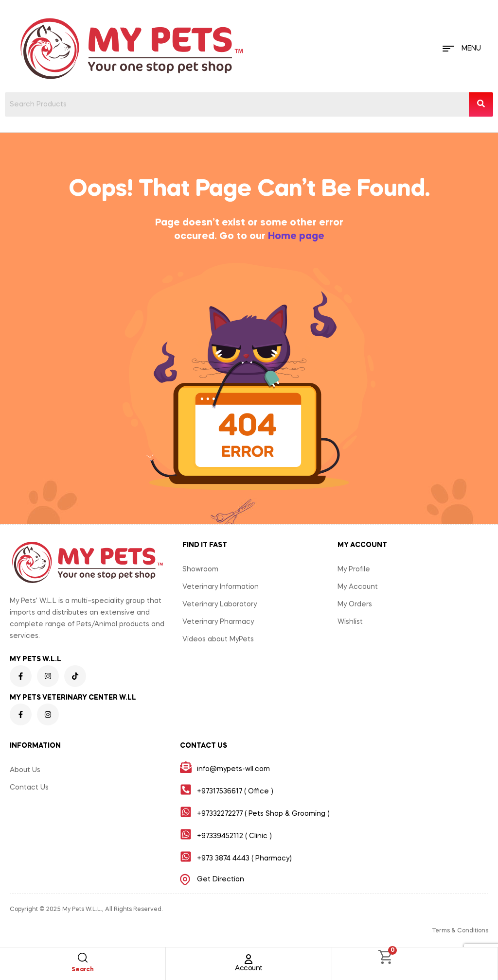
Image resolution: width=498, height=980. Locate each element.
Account (249, 968)
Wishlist (350, 622)
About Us (25, 770)
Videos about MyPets (218, 639)
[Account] (249, 959)
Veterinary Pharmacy (218, 622)
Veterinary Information (221, 587)
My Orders (355, 604)
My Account (358, 587)
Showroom (200, 569)
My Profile (354, 569)
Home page (296, 237)
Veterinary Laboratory (220, 604)
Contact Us (29, 788)
